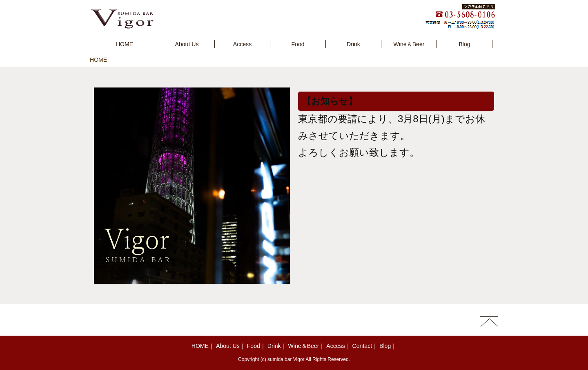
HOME (98, 60)
